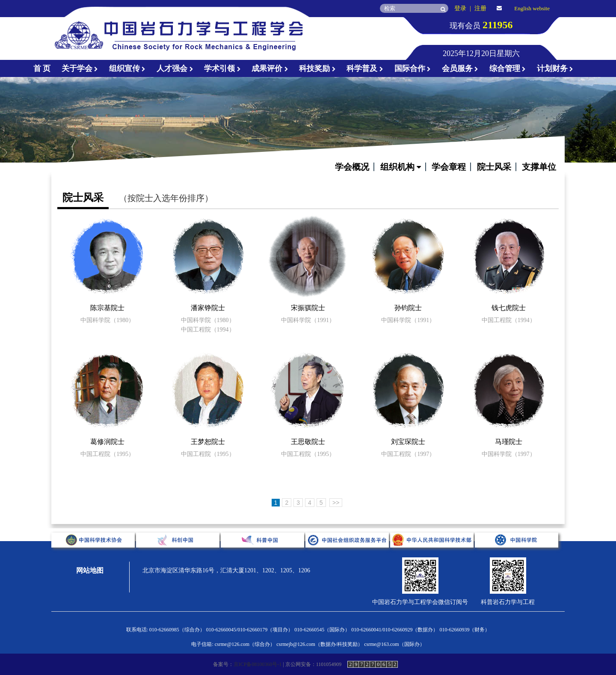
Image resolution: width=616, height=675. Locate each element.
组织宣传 (127, 68)
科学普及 (365, 68)
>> (336, 503)
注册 (480, 8)
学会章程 (449, 167)
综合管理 (508, 68)
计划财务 (555, 68)
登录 (460, 8)
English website (532, 8)
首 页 (42, 68)
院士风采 (494, 167)
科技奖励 (317, 68)
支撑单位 (539, 167)
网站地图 (90, 570)
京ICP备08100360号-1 (258, 664)
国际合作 (413, 68)
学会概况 (352, 167)
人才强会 (175, 68)
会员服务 (460, 68)
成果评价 (270, 68)
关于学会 (80, 68)
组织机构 (401, 167)
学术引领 (222, 68)
